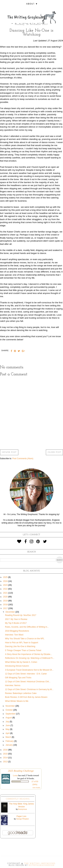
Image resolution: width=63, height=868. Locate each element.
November (10, 706)
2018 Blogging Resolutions (17, 631)
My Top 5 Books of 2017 (16, 623)
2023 (6, 585)
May (8, 729)
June (8, 725)
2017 (6, 608)
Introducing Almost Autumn (17, 666)
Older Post (54, 452)
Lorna (15, 775)
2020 (6, 597)
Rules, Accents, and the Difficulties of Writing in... (27, 627)
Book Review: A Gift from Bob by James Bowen (26, 697)
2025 (6, 577)
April (8, 733)
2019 (6, 601)
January (9, 745)
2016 (6, 750)
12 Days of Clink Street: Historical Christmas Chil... (28, 682)
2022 (6, 589)
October (9, 710)
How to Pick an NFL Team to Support (22, 643)
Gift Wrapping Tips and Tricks (18, 678)
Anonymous (22, 809)
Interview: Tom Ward (14, 635)
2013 (6, 762)
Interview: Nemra (13, 685)
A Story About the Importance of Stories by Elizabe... (28, 654)
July (8, 722)
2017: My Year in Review (16, 619)
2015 (6, 754)
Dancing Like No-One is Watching (20, 646)
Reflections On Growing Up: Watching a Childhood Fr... (30, 658)
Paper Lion (21, 816)
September (11, 714)
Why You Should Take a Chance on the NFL (25, 639)
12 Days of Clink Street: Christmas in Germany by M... (29, 689)
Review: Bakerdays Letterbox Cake (21, 693)
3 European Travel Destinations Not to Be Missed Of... (29, 670)
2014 (6, 758)
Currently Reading (18, 799)
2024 (6, 581)
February (10, 741)
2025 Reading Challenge (21, 771)
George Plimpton (23, 819)
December (10, 612)
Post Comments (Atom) (23, 459)
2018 (6, 605)
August (9, 718)
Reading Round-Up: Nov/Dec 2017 (21, 615)
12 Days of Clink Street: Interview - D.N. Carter (26, 674)
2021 (6, 593)
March (9, 737)
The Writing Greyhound (40, 864)
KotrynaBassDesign (42, 865)
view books (36, 788)
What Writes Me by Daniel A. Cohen (21, 662)
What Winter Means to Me (17, 701)
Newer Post (9, 452)
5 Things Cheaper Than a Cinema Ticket (23, 650)
